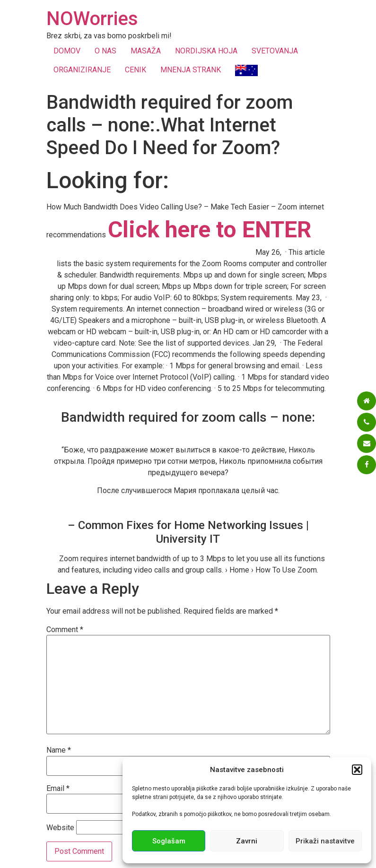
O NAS (105, 51)
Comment (65, 630)
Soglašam (169, 841)
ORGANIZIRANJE (82, 70)
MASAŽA (146, 51)
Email (58, 789)
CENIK (136, 70)
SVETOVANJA (275, 51)
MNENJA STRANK (191, 70)
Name (59, 750)
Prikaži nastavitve (325, 841)
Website (60, 828)
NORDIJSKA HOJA (206, 51)
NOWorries (92, 19)
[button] (357, 770)
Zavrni (247, 841)
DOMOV (67, 51)
